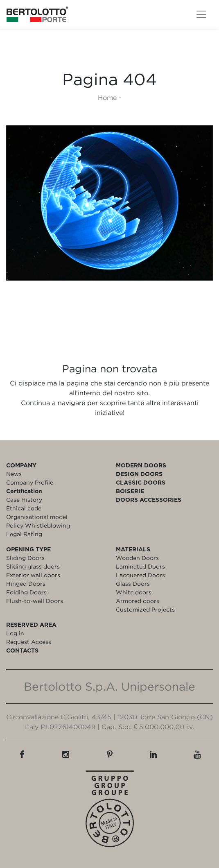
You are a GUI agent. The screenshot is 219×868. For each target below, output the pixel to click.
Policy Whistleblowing (38, 525)
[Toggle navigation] (201, 14)
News (14, 474)
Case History (24, 500)
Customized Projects (145, 609)
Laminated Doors (140, 566)
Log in (15, 633)
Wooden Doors (137, 558)
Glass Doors (133, 584)
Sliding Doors (25, 558)
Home (107, 97)
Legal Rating (24, 534)
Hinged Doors (26, 584)
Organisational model (37, 517)
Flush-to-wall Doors (35, 601)
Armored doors (138, 601)
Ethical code (24, 508)
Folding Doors (26, 592)
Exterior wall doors (33, 575)
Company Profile (30, 482)
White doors (134, 592)
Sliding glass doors (33, 566)
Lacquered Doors (140, 575)
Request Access (29, 642)
